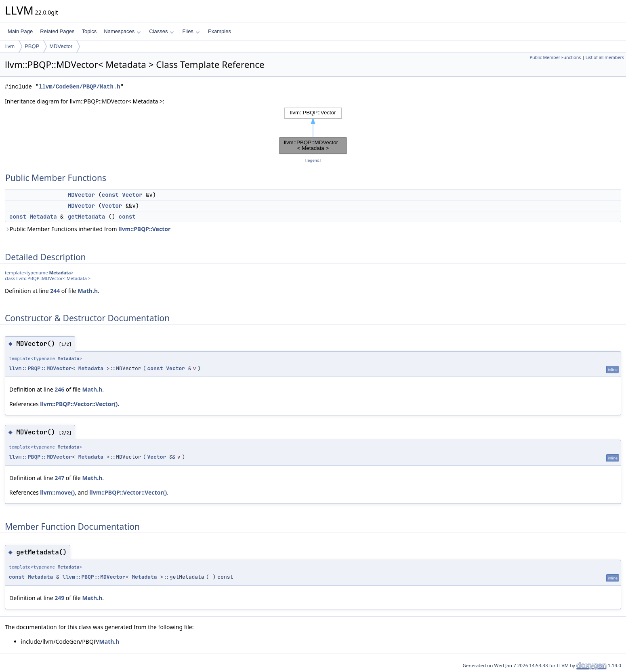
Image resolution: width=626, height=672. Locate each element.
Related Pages (57, 31)
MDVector (61, 46)
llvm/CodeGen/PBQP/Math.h (80, 87)
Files (191, 31)
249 (59, 598)
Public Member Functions (555, 57)
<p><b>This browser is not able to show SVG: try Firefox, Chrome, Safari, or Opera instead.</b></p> (313, 131)
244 (55, 291)
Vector (132, 195)
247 (59, 478)
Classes (162, 31)
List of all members (605, 57)
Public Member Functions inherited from (88, 229)
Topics (89, 31)
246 (59, 389)
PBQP (32, 46)
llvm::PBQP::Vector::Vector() (79, 404)
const (110, 195)
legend (313, 160)
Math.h (88, 291)
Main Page (20, 31)
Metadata (43, 217)
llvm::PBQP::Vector (144, 229)
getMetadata (86, 217)
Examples (220, 31)
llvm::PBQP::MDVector (40, 368)
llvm (10, 46)
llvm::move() (57, 492)
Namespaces (122, 31)
